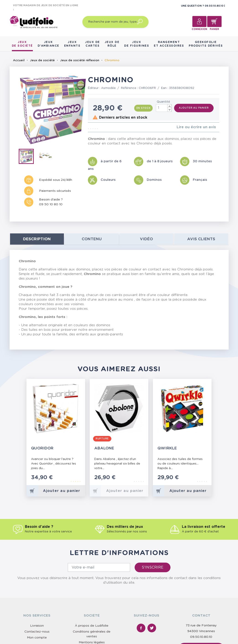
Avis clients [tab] (201, 239)
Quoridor (42, 448)
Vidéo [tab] (146, 239)
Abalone (104, 448)
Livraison (37, 626)
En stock (144, 108)
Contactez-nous (37, 632)
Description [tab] (37, 239)
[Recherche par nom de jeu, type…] (115, 22)
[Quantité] (164, 108)
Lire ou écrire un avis (196, 127)
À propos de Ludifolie (92, 626)
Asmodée (108, 88)
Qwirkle (167, 448)
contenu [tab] (92, 239)
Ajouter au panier (194, 108)
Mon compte (37, 638)
